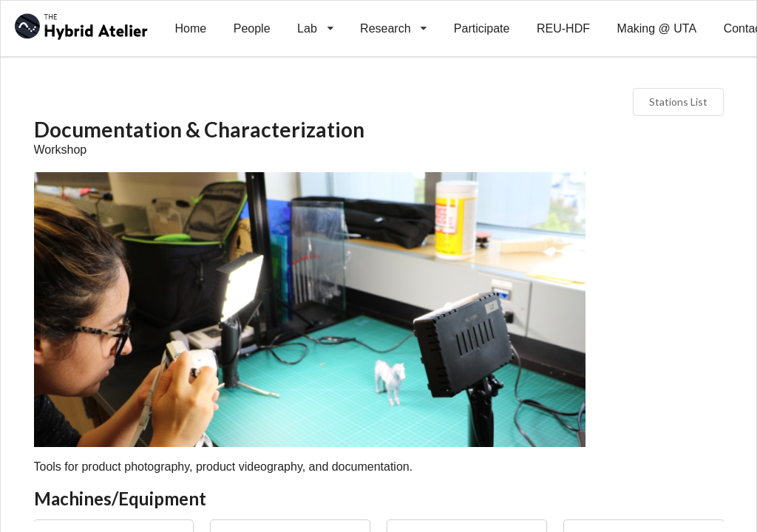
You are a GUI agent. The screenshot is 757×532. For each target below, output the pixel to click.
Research (394, 18)
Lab (315, 18)
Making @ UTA (657, 28)
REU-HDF (563, 28)
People (252, 28)
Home (190, 28)
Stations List (678, 102)
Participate (482, 28)
